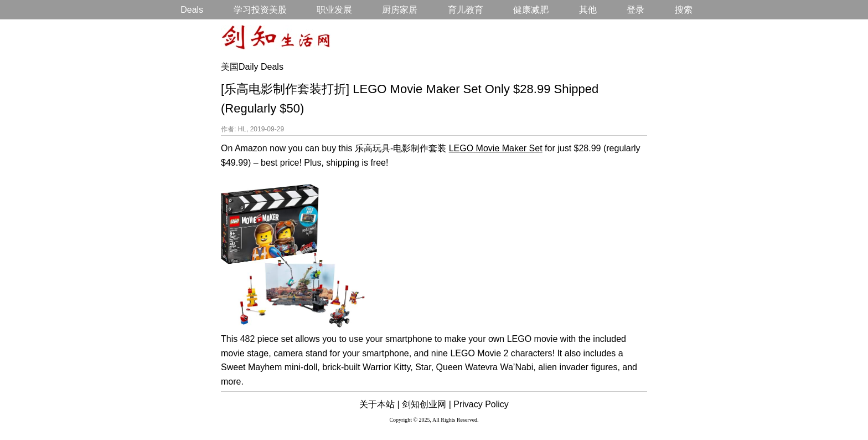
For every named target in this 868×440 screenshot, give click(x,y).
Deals (192, 10)
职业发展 (334, 10)
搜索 (684, 10)
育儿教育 (466, 10)
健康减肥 (531, 10)
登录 (635, 10)
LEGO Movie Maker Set (496, 148)
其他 (588, 10)
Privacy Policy (481, 404)
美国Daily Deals (252, 67)
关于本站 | (379, 404)
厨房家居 (400, 10)
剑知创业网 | (427, 404)
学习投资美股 (260, 10)
